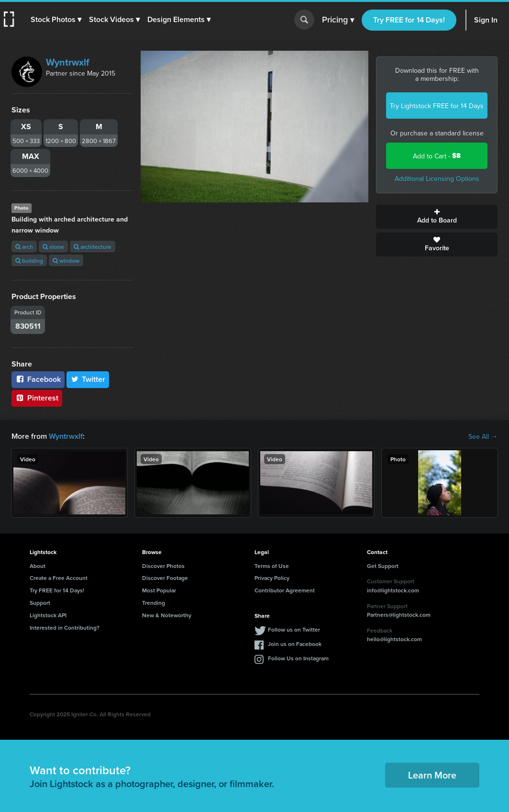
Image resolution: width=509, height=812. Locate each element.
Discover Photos (163, 566)
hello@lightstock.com (394, 639)
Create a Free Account (59, 578)
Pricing (338, 20)
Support (40, 603)
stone (53, 247)
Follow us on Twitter (294, 629)
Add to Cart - (437, 156)
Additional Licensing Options (437, 178)
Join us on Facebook (295, 644)
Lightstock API (48, 615)
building (29, 261)
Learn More (432, 775)
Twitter (88, 379)
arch (24, 247)
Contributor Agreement (285, 590)
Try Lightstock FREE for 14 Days (437, 106)
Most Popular (159, 590)
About (38, 566)
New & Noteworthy (167, 615)
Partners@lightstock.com (399, 615)
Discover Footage (165, 578)
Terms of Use (272, 566)
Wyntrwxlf (68, 62)
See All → (483, 436)
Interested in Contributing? (65, 628)
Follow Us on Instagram (298, 658)
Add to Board (437, 217)
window (66, 261)
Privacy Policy (272, 578)
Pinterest (37, 398)
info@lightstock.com (393, 590)
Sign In (486, 20)
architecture (93, 247)
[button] (56, 20)
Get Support (383, 566)
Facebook (38, 379)
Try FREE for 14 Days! (409, 20)
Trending (154, 603)
